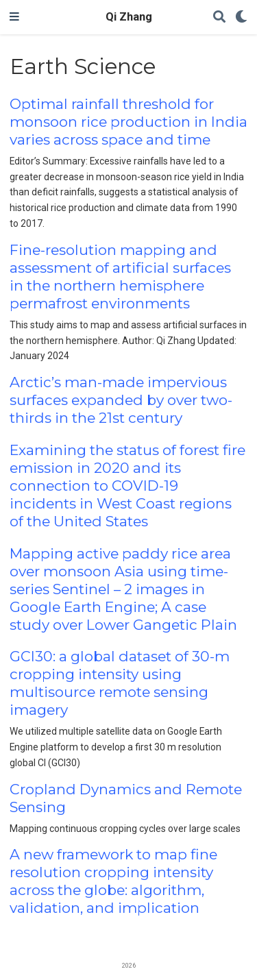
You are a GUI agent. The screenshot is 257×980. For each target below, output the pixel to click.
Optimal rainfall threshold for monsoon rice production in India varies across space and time (128, 122)
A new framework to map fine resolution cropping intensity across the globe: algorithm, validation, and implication (113, 881)
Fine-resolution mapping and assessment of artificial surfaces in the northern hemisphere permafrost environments (120, 277)
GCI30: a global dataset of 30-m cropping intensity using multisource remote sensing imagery (120, 683)
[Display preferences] (241, 17)
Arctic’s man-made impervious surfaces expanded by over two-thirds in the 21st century (121, 400)
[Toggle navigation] (14, 17)
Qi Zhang (129, 17)
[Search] (219, 17)
